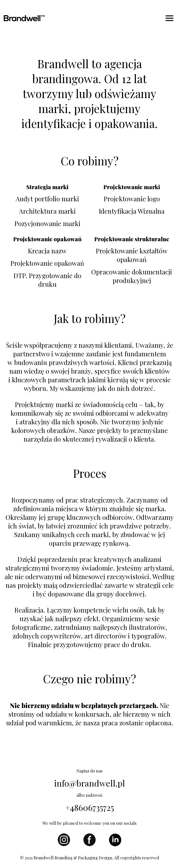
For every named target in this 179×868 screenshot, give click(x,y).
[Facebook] (89, 845)
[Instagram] (64, 845)
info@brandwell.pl (89, 783)
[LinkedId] (115, 845)
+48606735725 (89, 807)
